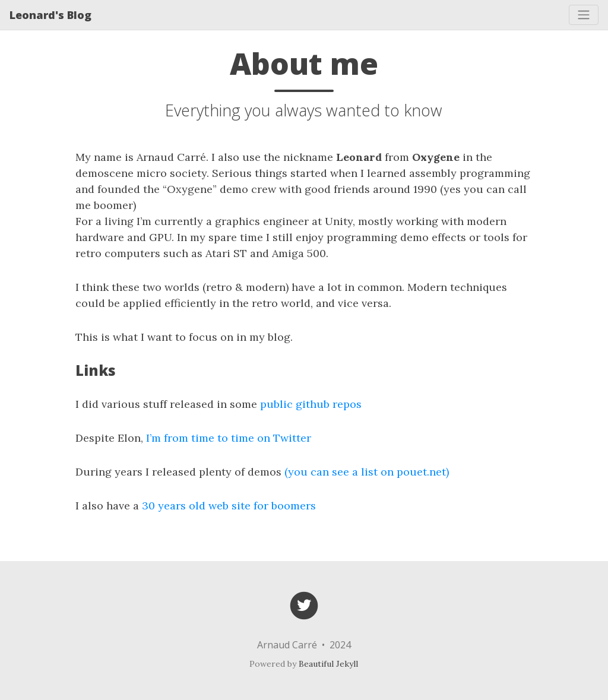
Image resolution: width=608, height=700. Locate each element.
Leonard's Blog (50, 15)
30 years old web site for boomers (229, 506)
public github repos (311, 404)
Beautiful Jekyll (328, 664)
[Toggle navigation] (584, 15)
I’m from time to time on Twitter (229, 438)
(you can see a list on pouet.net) (367, 472)
